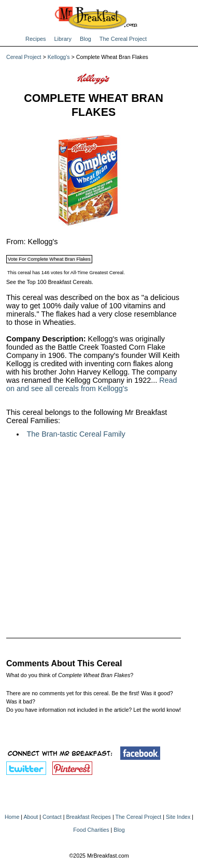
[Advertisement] (94, 531)
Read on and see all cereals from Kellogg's (92, 384)
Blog (86, 39)
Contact (52, 817)
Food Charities (91, 830)
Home (12, 817)
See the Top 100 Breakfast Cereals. (50, 282)
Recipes (36, 39)
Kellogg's (59, 57)
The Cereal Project (123, 39)
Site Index (178, 817)
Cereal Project (24, 57)
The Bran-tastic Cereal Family (76, 434)
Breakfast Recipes (88, 817)
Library (63, 39)
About (31, 817)
